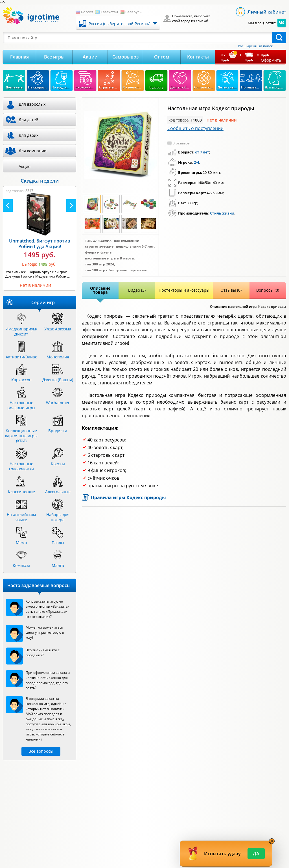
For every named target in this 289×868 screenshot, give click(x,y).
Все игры (54, 57)
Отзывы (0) (231, 290)
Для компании (127, 241)
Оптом (162, 57)
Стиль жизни (222, 213)
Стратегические (99, 246)
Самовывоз (125, 57)
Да (256, 854)
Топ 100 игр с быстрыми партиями (116, 270)
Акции (90, 57)
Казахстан (109, 12)
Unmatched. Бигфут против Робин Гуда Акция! (40, 244)
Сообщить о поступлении (195, 128)
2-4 (196, 162)
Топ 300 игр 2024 (99, 264)
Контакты (198, 57)
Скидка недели (40, 181)
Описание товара (100, 290)
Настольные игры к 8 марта (109, 258)
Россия (87, 12)
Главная (19, 57)
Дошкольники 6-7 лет (135, 246)
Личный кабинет (267, 12)
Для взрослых (32, 104)
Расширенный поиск (255, 46)
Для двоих (102, 241)
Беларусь (133, 12)
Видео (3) (137, 290)
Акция (25, 166)
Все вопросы (41, 751)
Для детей (29, 120)
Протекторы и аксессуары (184, 290)
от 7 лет (202, 152)
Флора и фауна (98, 252)
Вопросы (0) (268, 290)
